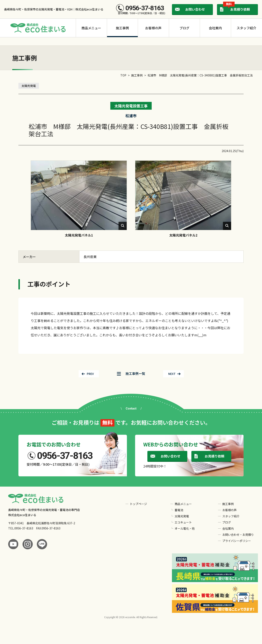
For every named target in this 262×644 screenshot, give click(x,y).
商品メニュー (91, 28)
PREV (90, 374)
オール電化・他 (185, 528)
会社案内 (215, 28)
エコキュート (183, 522)
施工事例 (122, 28)
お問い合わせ (195, 9)
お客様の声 (153, 28)
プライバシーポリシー (237, 541)
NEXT (172, 374)
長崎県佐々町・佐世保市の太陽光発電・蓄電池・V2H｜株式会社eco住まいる (54, 9)
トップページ (138, 504)
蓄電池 (179, 510)
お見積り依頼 (237, 8)
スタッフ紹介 (246, 28)
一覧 (131, 373)
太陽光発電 (29, 86)
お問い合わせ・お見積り (238, 535)
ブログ (184, 28)
